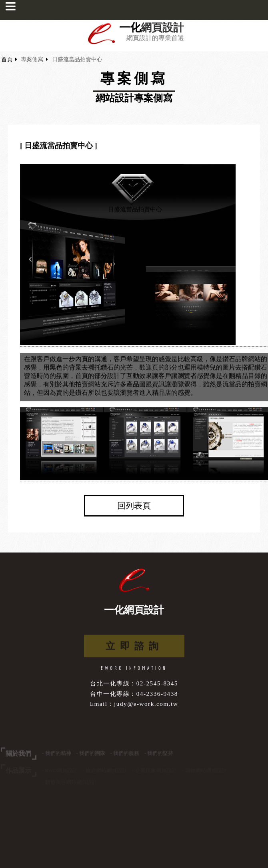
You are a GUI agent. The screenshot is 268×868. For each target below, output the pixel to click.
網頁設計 (162, 28)
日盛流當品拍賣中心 (77, 59)
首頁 (7, 59)
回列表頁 (134, 506)
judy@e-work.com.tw (146, 704)
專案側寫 (32, 59)
